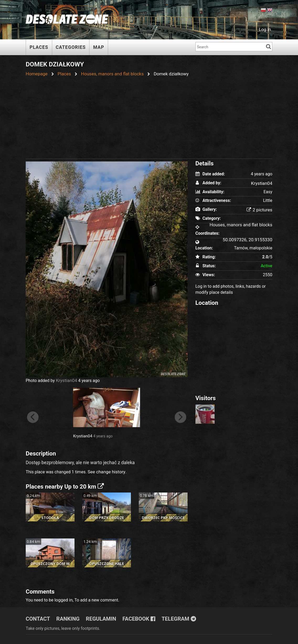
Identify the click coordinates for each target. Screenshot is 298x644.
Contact (37, 616)
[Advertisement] (149, 116)
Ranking (66, 616)
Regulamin (97, 616)
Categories (71, 47)
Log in (265, 29)
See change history (105, 470)
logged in (63, 597)
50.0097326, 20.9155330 (249, 239)
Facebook (133, 616)
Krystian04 (66, 379)
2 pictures (260, 209)
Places (39, 47)
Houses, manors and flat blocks (243, 224)
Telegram (171, 616)
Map (99, 47)
